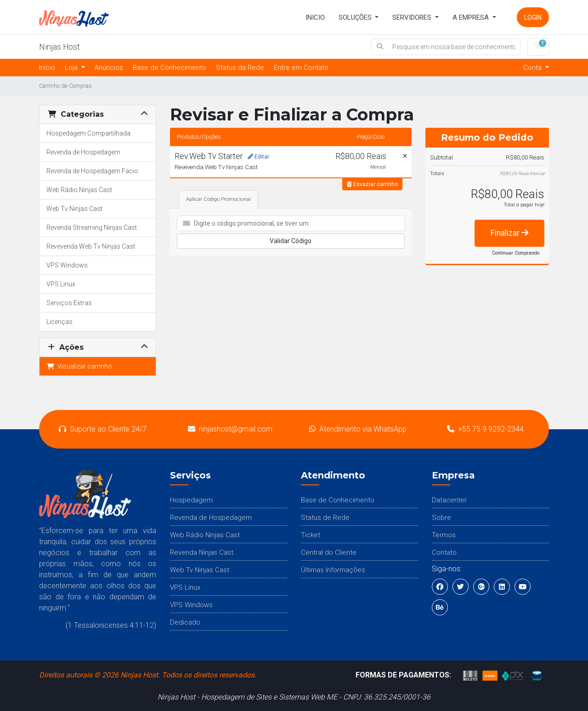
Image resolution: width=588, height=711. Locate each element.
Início (47, 68)
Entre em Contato (301, 68)
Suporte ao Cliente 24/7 (103, 429)
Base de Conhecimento (170, 68)
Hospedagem (191, 500)
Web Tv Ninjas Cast (74, 209)
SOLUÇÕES (356, 17)
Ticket (311, 535)
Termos (444, 535)
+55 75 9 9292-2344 (485, 429)
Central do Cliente (329, 552)
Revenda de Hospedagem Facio (92, 171)
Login (533, 17)
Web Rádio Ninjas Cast (79, 190)
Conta (533, 68)
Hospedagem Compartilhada (88, 133)
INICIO (315, 17)
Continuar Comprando (516, 253)
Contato (444, 552)
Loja (72, 68)
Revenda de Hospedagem (83, 152)
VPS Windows (67, 265)
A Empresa (472, 17)
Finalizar (509, 233)
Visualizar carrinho (79, 366)
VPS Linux (61, 284)
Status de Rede (325, 518)
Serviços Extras (69, 303)
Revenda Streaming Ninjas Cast (92, 228)
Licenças (59, 322)
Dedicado (185, 622)
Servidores (413, 17)
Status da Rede (240, 68)
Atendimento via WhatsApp (358, 429)
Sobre (441, 518)
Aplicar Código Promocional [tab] (218, 199)
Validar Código (291, 241)
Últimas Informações (333, 570)
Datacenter (449, 500)
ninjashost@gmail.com (230, 429)
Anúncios (109, 68)
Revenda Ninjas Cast (202, 552)
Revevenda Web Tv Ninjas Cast (91, 246)
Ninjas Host (59, 47)
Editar (258, 157)
